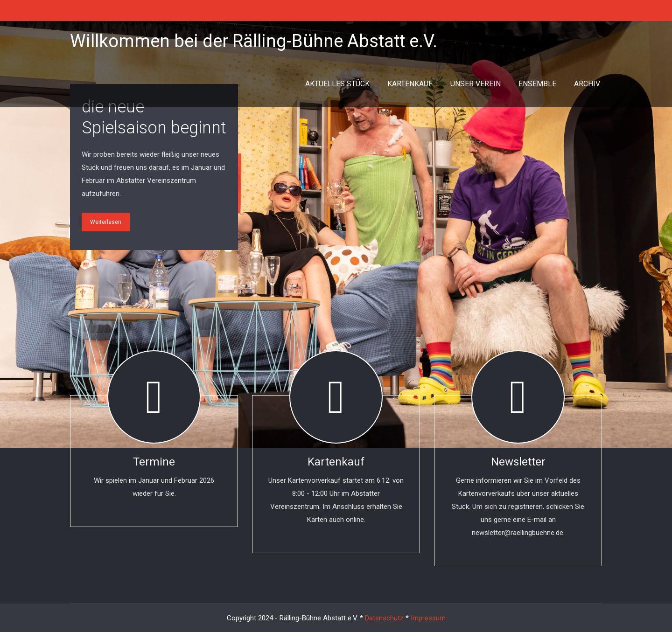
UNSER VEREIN (476, 84)
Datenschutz (384, 618)
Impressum (428, 618)
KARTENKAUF (410, 84)
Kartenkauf (336, 462)
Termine (154, 462)
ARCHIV (587, 84)
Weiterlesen (106, 222)
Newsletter (518, 462)
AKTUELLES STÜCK (337, 84)
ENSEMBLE (537, 84)
